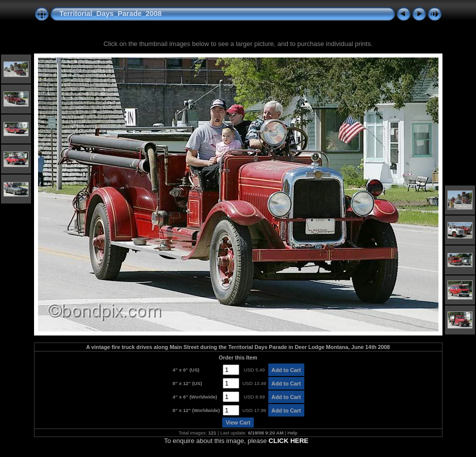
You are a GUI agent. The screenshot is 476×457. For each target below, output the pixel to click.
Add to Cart (286, 370)
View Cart (238, 422)
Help (292, 433)
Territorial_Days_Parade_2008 (111, 13)
